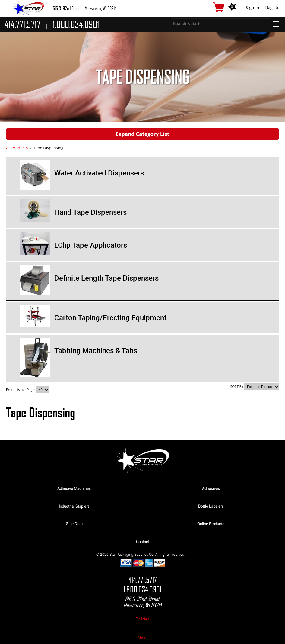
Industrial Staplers (74, 506)
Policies (142, 619)
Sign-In (252, 7)
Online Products (211, 524)
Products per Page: (21, 390)
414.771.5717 (143, 580)
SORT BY (237, 386)
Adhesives (211, 488)
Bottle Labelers (211, 506)
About (142, 638)
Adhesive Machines (74, 488)
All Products (17, 148)
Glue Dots (74, 524)
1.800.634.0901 (142, 589)
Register (273, 7)
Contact (143, 542)
